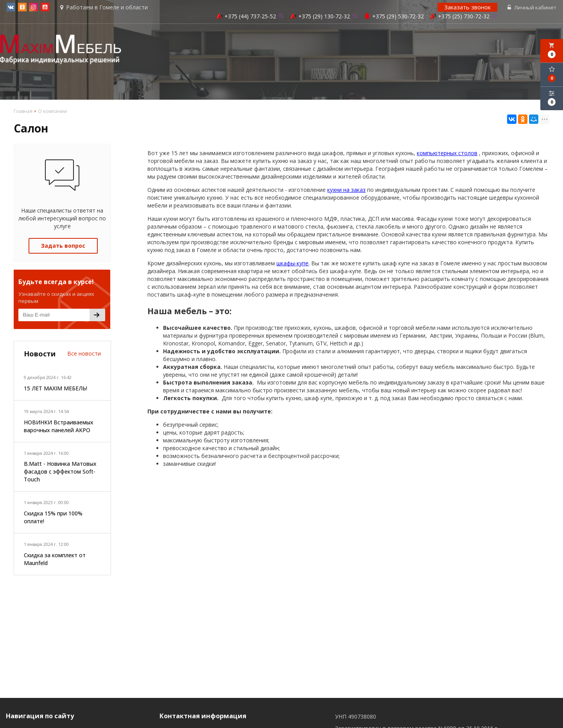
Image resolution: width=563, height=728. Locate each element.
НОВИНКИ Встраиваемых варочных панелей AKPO (59, 427)
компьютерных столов (447, 154)
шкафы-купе (292, 264)
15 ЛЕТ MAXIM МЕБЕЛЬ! (56, 389)
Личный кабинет (533, 8)
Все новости (84, 354)
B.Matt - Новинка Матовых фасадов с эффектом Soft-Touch (60, 473)
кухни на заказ (346, 190)
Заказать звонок (468, 7)
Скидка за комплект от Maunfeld (55, 560)
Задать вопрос (63, 246)
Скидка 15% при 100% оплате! (53, 518)
